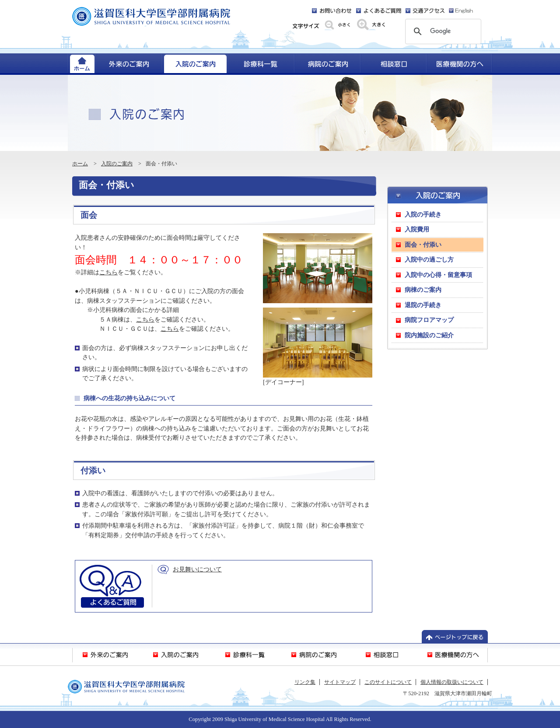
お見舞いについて (197, 569)
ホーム (80, 164)
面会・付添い (107, 185)
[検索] (442, 31)
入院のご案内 (117, 164)
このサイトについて (388, 682)
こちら (108, 272)
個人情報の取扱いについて (452, 682)
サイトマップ (340, 682)
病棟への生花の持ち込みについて (129, 398)
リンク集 (305, 682)
